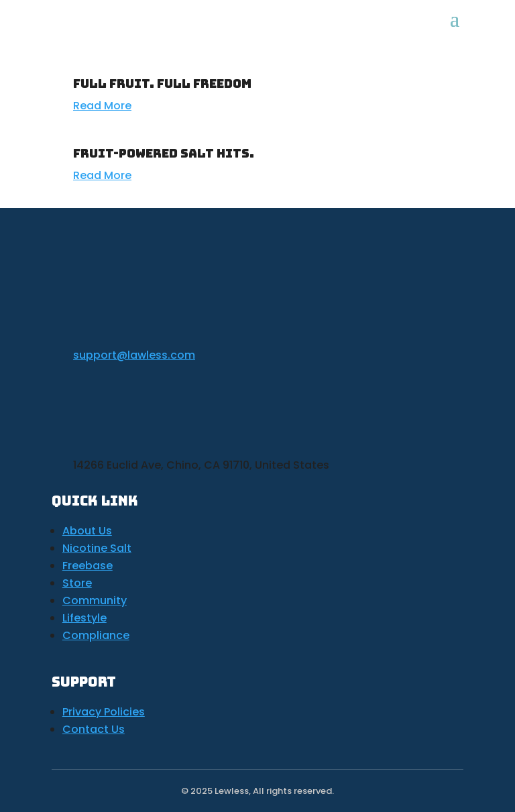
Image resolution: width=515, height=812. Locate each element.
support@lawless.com (134, 355)
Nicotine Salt (97, 548)
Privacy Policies (104, 712)
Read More (102, 106)
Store (77, 583)
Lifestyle (84, 618)
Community (95, 600)
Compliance (96, 635)
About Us (87, 531)
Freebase (88, 566)
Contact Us (94, 729)
